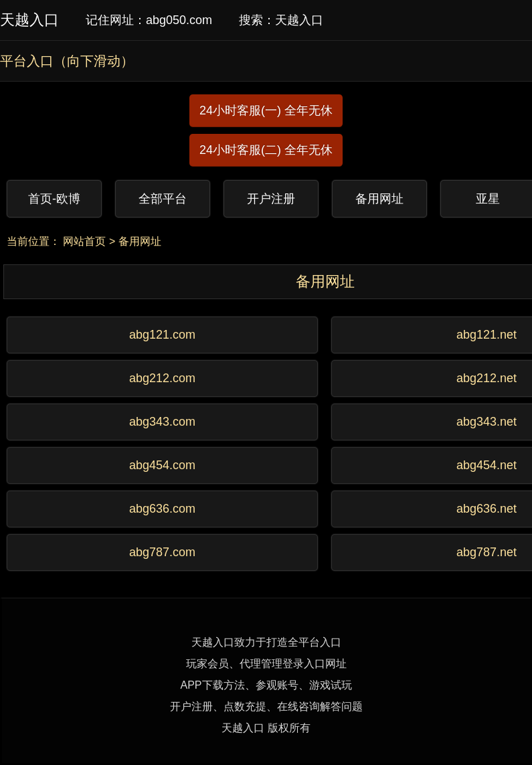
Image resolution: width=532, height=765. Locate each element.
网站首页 (84, 241)
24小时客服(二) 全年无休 (266, 150)
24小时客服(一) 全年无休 (266, 110)
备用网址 (140, 241)
